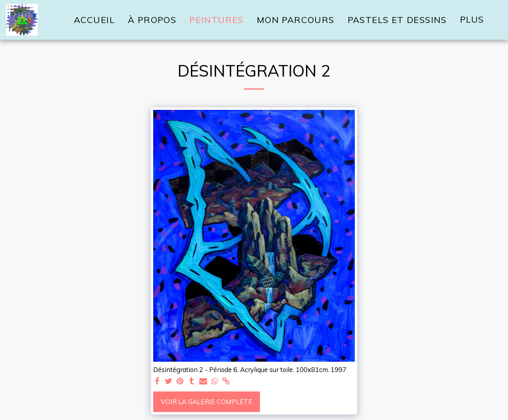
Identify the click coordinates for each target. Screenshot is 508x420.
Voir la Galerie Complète (207, 402)
